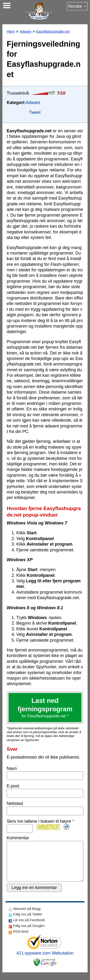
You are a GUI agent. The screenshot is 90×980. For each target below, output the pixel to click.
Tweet (35, 112)
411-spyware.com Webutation (45, 961)
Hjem (11, 31)
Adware (26, 31)
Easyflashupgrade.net (53, 31)
